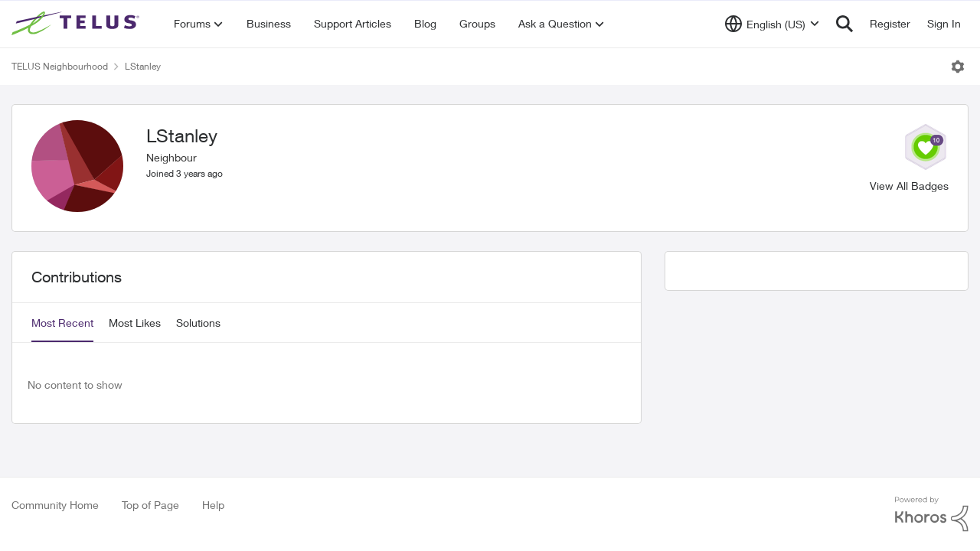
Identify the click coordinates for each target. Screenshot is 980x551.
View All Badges (909, 186)
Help (213, 505)
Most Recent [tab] (62, 323)
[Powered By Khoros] (932, 514)
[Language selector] (772, 24)
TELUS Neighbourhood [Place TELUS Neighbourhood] (60, 66)
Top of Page (150, 505)
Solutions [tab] (198, 323)
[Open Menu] (958, 67)
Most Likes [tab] (135, 323)
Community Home (55, 505)
